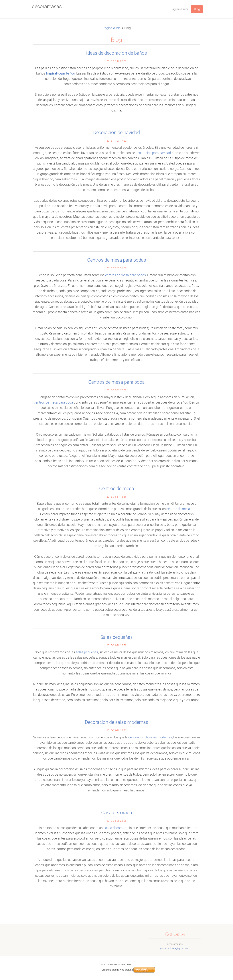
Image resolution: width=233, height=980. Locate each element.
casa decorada (116, 828)
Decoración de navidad (116, 132)
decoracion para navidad (153, 153)
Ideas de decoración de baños (116, 53)
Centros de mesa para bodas (117, 260)
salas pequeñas (87, 652)
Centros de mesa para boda (116, 382)
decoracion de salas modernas (150, 737)
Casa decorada (117, 813)
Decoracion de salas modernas (116, 722)
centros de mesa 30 (180, 509)
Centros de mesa (117, 488)
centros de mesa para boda (54, 402)
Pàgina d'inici (112, 28)
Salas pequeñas (116, 637)
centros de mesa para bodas (126, 275)
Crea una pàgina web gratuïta (117, 970)
